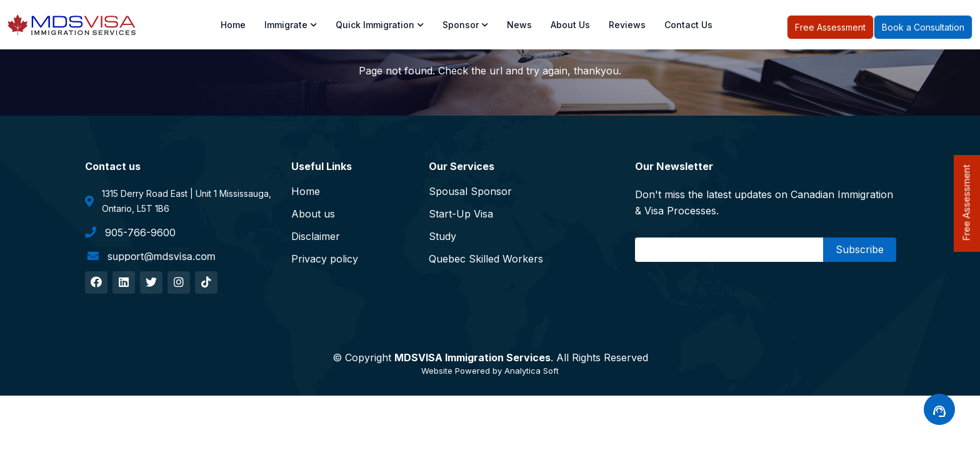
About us (570, 25)
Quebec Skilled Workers (486, 259)
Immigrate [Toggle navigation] (291, 25)
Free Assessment (830, 27)
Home (233, 25)
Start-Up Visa (461, 214)
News (519, 25)
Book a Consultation (923, 27)
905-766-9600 (130, 232)
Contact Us (688, 25)
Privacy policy (325, 259)
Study (442, 236)
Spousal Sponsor (470, 191)
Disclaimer (316, 236)
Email (651, 249)
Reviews (627, 25)
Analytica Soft (532, 371)
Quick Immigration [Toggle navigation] (380, 25)
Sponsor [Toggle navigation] (465, 25)
